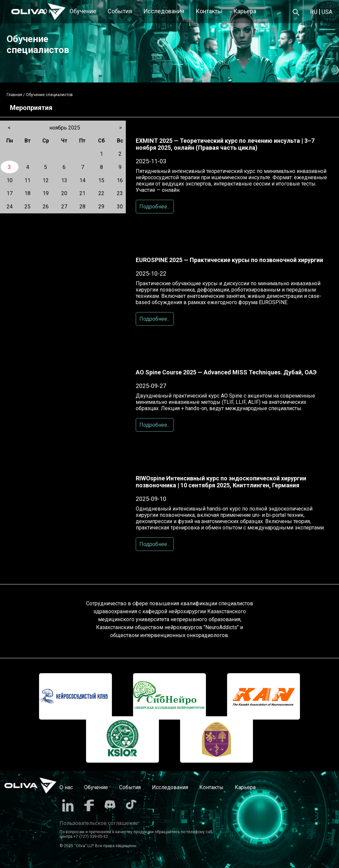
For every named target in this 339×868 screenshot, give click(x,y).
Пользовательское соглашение (99, 823)
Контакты (209, 11)
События (120, 11)
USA (327, 12)
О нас (51, 11)
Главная (14, 95)
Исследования (164, 11)
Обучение (83, 11)
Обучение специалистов (49, 95)
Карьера (245, 11)
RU (314, 12)
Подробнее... (155, 207)
